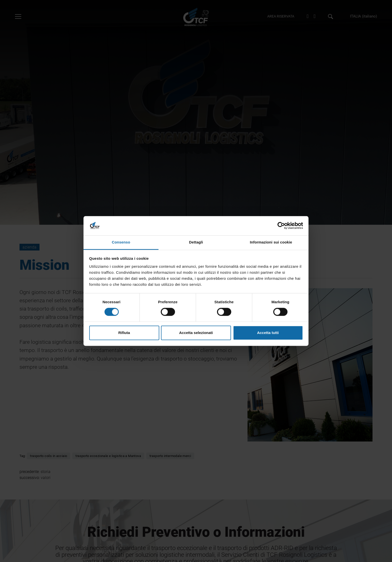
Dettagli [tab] (196, 242)
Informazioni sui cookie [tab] (271, 242)
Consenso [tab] (121, 242)
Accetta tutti (268, 333)
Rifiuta (124, 333)
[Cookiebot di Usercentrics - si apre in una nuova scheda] (281, 226)
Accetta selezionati (196, 333)
